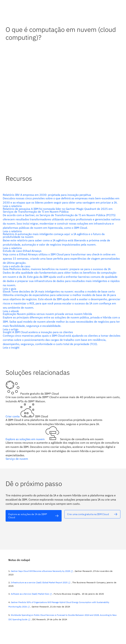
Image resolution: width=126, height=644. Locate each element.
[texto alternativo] (62, 200)
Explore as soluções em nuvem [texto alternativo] (25, 439)
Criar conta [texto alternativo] (13, 416)
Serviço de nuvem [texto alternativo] (17, 459)
